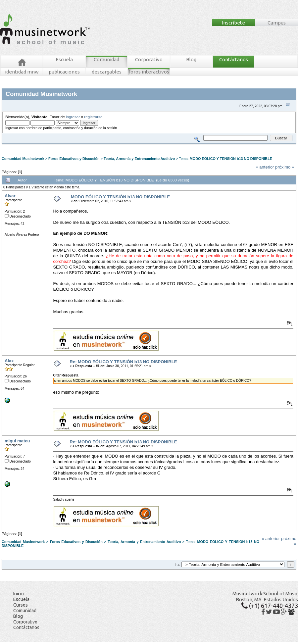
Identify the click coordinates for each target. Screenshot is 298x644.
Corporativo (149, 59)
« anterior (265, 167)
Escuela (64, 59)
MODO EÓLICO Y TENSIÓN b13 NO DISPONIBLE (231, 159)
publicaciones (64, 72)
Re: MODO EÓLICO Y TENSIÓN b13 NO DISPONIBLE (124, 362)
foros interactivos (149, 72)
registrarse (93, 117)
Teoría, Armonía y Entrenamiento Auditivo (139, 159)
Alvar (10, 196)
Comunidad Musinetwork (23, 159)
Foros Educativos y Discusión (74, 159)
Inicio (19, 594)
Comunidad (106, 59)
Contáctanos (234, 59)
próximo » (285, 167)
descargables (107, 72)
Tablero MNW (81, 147)
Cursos (21, 605)
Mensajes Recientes (40, 147)
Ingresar (101, 147)
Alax (9, 361)
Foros (16, 147)
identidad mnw (22, 72)
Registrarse (118, 147)
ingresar (73, 117)
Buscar (64, 147)
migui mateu (17, 441)
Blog (191, 59)
